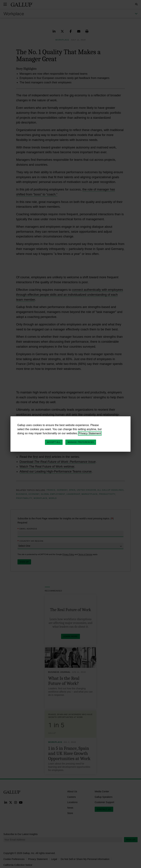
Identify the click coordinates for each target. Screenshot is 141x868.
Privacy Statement (90, 433)
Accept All (54, 442)
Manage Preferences (81, 442)
